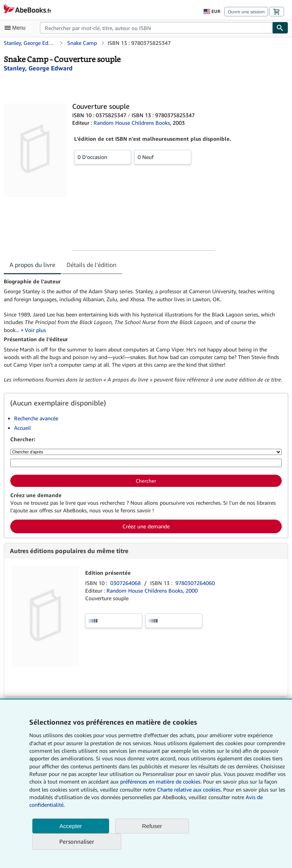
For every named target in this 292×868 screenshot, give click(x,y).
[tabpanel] (143, 331)
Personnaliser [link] (77, 841)
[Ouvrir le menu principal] (17, 28)
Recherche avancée (36, 418)
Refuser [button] (152, 826)
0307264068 (126, 583)
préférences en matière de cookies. (161, 781)
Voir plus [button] (35, 330)
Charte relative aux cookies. (190, 789)
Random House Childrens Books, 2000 (152, 591)
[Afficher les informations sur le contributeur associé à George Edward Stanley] (38, 68)
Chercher (146, 481)
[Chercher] (280, 28)
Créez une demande (146, 526)
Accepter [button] (71, 826)
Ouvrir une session (246, 12)
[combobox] (156, 28)
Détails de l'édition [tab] (91, 265)
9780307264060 (195, 583)
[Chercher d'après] (146, 452)
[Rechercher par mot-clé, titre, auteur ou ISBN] (146, 463)
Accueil (22, 428)
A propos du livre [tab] (32, 265)
